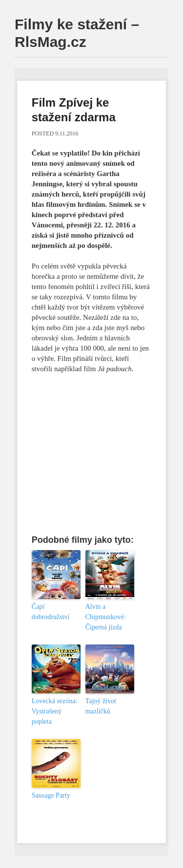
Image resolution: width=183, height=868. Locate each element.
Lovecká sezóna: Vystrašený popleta (55, 711)
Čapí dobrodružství (51, 612)
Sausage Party (51, 795)
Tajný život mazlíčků (101, 706)
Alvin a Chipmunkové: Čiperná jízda (106, 617)
